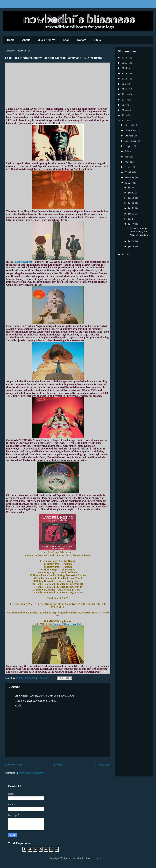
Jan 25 (132, 208)
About (26, 40)
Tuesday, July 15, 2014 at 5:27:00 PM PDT (52, 696)
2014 (125, 121)
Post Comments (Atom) (32, 773)
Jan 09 (132, 224)
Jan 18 (131, 219)
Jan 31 (131, 188)
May (128, 162)
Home (11, 40)
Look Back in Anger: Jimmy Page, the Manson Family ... (138, 232)
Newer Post (13, 765)
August (129, 146)
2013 (124, 254)
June (128, 157)
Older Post (103, 765)
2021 (125, 84)
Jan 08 (132, 241)
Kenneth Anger (24, 262)
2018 (125, 100)
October (129, 136)
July (127, 151)
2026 (125, 58)
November (131, 131)
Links (97, 40)
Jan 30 (131, 193)
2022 (125, 79)
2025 (125, 63)
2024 (125, 68)
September (131, 141)
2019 (125, 94)
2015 (125, 115)
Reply (18, 706)
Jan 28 (132, 203)
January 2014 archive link (67, 624)
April (128, 167)
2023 (125, 74)
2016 (125, 110)
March (129, 172)
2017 (125, 105)
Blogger (103, 858)
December (131, 125)
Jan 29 (132, 198)
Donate (82, 40)
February (130, 178)
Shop (66, 40)
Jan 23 (131, 214)
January (129, 183)
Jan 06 (132, 247)
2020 (125, 89)
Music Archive (46, 40)
